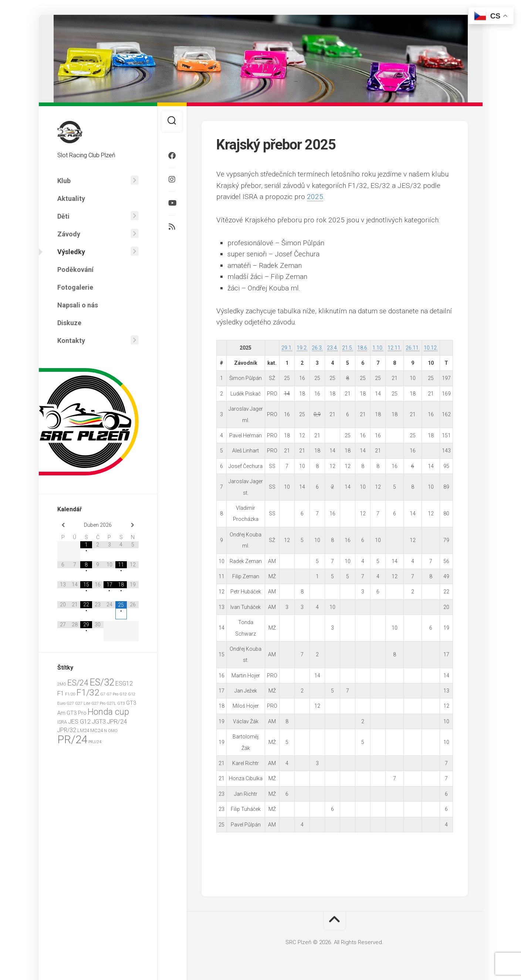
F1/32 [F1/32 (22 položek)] (88, 693)
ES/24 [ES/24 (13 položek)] (78, 683)
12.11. (395, 348)
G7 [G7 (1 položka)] (103, 694)
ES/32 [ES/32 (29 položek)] (102, 682)
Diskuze (69, 323)
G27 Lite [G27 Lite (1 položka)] (83, 703)
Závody (69, 234)
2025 (315, 197)
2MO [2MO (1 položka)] (62, 684)
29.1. (287, 348)
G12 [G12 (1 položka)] (123, 694)
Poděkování (75, 270)
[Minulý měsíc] (63, 525)
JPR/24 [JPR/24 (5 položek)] (117, 722)
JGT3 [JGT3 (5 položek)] (99, 722)
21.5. (348, 348)
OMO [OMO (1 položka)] (113, 731)
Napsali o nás (78, 305)
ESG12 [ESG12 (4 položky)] (124, 683)
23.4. (332, 348)
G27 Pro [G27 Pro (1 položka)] (98, 703)
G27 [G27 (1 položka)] (70, 703)
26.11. (413, 348)
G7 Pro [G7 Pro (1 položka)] (112, 694)
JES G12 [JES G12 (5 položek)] (79, 722)
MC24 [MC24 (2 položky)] (97, 730)
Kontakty (71, 341)
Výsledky (71, 252)
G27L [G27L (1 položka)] (111, 703)
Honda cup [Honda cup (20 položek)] (108, 712)
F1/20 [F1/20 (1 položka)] (70, 694)
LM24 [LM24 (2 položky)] (83, 730)
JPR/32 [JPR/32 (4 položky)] (67, 730)
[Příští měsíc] (133, 525)
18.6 (362, 348)
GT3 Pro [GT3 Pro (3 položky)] (77, 713)
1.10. (378, 348)
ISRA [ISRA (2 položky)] (62, 722)
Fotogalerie (75, 287)
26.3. (317, 348)
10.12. (431, 348)
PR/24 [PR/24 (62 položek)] (72, 740)
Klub (64, 181)
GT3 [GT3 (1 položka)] (121, 703)
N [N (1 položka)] (105, 731)
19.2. (302, 348)
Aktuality (71, 198)
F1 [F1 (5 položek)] (61, 693)
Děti (63, 216)
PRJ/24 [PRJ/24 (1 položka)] (95, 742)
